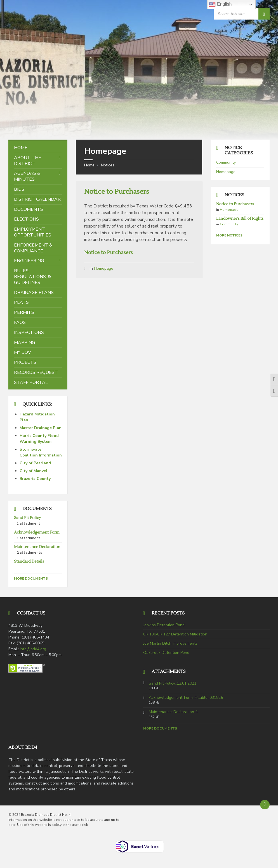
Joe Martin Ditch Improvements (170, 643)
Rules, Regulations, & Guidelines (32, 277)
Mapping (24, 343)
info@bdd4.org (33, 649)
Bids (19, 189)
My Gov (23, 352)
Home (89, 165)
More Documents (31, 578)
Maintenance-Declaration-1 (173, 712)
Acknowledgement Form (37, 532)
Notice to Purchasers (117, 192)
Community (226, 162)
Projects (25, 362)
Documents (29, 209)
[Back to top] (265, 805)
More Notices (229, 235)
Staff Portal (31, 382)
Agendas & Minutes (27, 176)
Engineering (29, 261)
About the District (28, 161)
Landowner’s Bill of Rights (240, 219)
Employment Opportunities (33, 232)
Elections (26, 219)
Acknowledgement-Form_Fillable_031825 (186, 698)
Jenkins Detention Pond (164, 625)
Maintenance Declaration (37, 547)
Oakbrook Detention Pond (166, 653)
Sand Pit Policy (27, 518)
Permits (24, 312)
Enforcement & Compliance (33, 248)
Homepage (104, 268)
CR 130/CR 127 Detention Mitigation (175, 634)
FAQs (20, 322)
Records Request (36, 372)
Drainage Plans (34, 293)
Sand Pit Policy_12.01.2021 (173, 683)
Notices (108, 165)
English (220, 4)
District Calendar (37, 199)
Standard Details (29, 561)
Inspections (29, 333)
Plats (21, 302)
